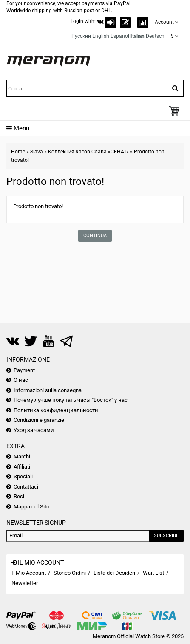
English (101, 36)
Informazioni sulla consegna (48, 390)
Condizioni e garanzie (39, 420)
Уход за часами (34, 430)
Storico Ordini (70, 573)
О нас (21, 380)
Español (120, 36)
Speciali (23, 476)
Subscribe (166, 535)
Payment (24, 370)
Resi (19, 496)
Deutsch (155, 36)
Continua (95, 236)
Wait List (153, 573)
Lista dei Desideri (114, 573)
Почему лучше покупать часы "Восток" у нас (71, 400)
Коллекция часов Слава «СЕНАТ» (88, 152)
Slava (37, 152)
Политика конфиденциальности (56, 410)
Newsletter (25, 583)
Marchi (22, 456)
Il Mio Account (29, 573)
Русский (81, 36)
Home (18, 152)
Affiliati (22, 467)
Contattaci (26, 487)
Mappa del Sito (31, 507)
